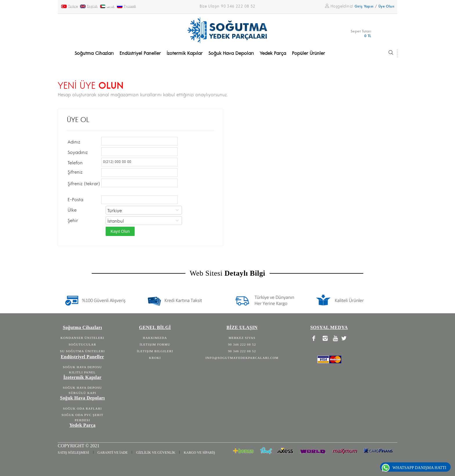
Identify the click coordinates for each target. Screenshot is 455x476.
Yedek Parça (82, 425)
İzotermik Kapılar (82, 377)
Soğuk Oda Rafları (82, 408)
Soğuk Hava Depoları (82, 398)
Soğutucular (82, 344)
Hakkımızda (155, 338)
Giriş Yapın (364, 7)
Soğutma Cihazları (82, 327)
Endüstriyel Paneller (83, 357)
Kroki (155, 358)
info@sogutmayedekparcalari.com (242, 358)
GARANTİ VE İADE (113, 453)
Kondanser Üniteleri (83, 338)
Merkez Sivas (242, 338)
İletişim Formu (155, 344)
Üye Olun (386, 7)
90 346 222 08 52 (242, 344)
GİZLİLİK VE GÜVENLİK (156, 453)
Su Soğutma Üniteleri (83, 351)
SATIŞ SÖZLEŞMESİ (73, 453)
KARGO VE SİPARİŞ (199, 453)
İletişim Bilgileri (155, 351)
